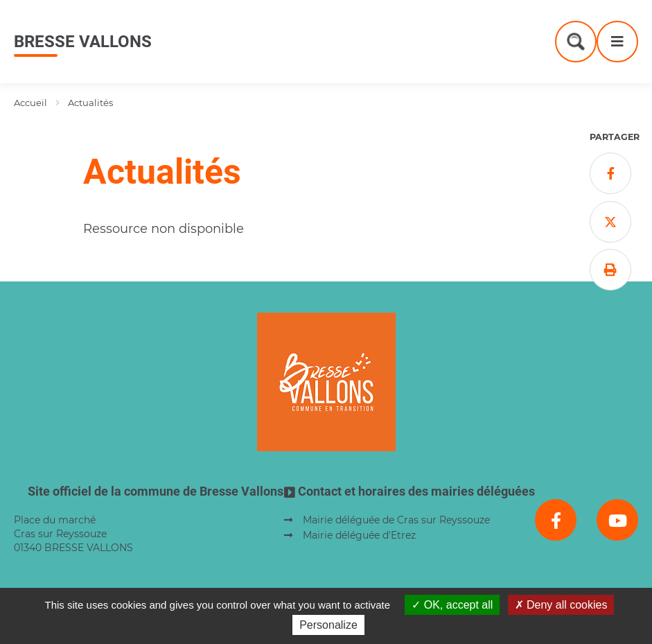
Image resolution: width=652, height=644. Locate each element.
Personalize (328, 625)
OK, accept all (452, 605)
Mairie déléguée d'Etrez (359, 535)
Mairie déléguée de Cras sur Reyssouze (396, 520)
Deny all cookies (561, 605)
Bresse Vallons (83, 42)
